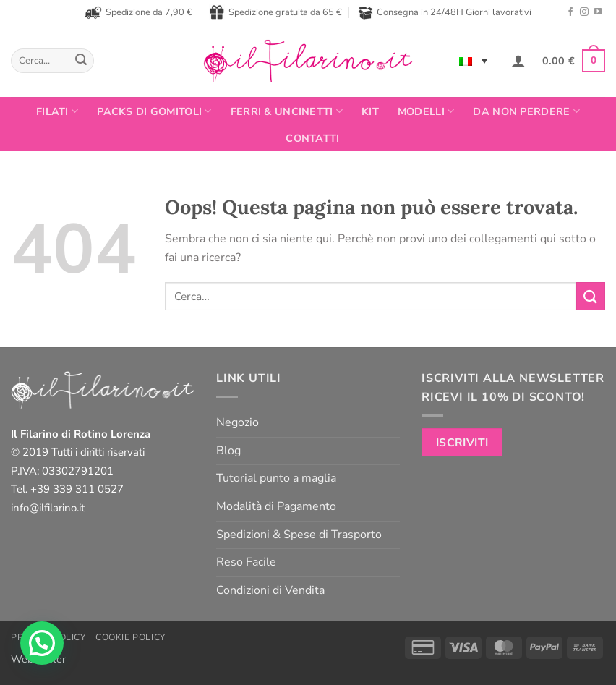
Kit (370, 111)
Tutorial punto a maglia (276, 478)
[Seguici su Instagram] (584, 12)
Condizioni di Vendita (270, 590)
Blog (228, 451)
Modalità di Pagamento (276, 506)
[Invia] (81, 61)
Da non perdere (526, 111)
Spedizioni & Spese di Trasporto (299, 535)
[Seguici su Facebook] (570, 12)
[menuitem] (473, 61)
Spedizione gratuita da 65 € (275, 12)
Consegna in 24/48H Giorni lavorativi (445, 13)
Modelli (426, 111)
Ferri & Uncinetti (287, 111)
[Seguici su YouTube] (598, 12)
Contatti (312, 138)
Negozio (238, 422)
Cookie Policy (131, 637)
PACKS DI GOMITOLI (154, 111)
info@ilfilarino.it (48, 508)
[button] (518, 61)
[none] (473, 61)
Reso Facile (246, 562)
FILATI (57, 111)
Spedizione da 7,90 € (138, 12)
